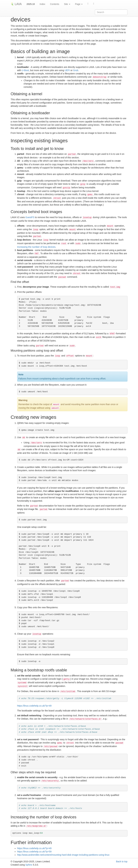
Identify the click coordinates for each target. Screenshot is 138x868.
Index (42, 4)
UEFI (67, 70)
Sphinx (29, 865)
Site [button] (67, 4)
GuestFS (30, 217)
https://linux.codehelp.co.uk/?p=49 (34, 706)
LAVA (16, 4)
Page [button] (79, 4)
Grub (76, 70)
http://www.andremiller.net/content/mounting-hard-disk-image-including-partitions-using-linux (63, 855)
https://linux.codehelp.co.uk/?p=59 (34, 852)
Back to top (122, 861)
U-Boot (25, 70)
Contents (55, 4)
